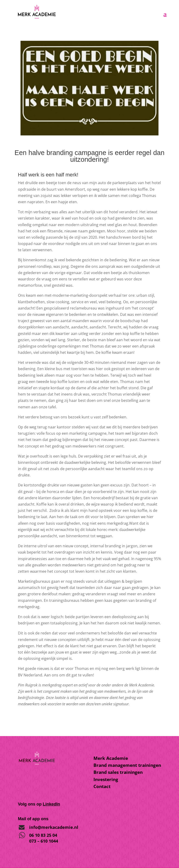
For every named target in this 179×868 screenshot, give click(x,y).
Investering (106, 779)
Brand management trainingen (127, 765)
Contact (102, 786)
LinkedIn (51, 804)
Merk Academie (111, 758)
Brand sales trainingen (118, 772)
